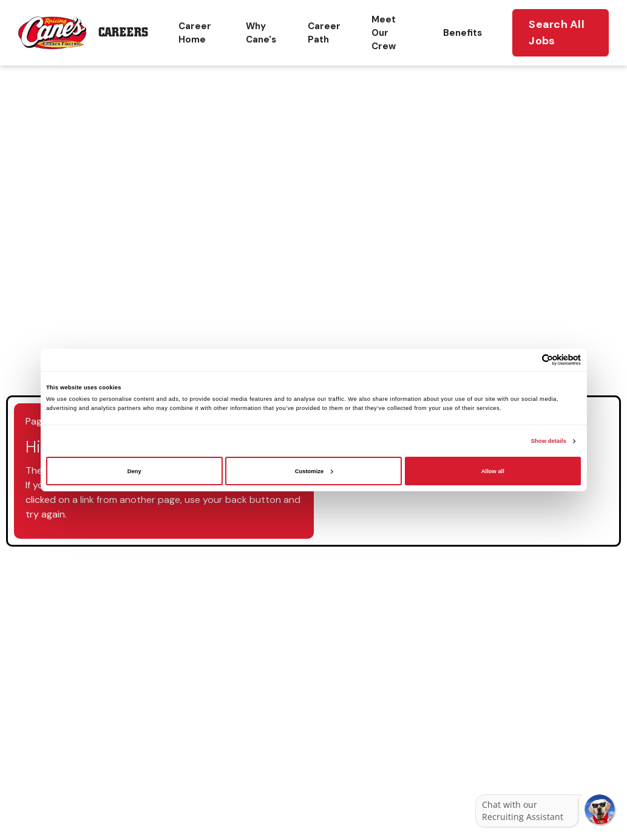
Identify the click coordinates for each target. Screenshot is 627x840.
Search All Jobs (557, 32)
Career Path (324, 33)
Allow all (493, 471)
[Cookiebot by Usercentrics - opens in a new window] (528, 360)
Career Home (195, 33)
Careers (123, 32)
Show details (549, 441)
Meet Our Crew (384, 33)
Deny (134, 471)
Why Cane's (261, 33)
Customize (314, 471)
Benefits (463, 33)
